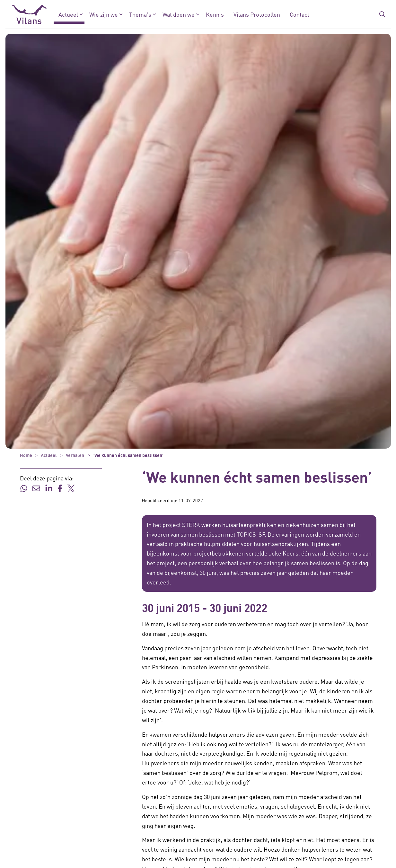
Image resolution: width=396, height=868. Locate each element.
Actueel (68, 14)
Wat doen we (178, 14)
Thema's (140, 14)
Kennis (215, 14)
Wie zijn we (103, 14)
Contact (299, 14)
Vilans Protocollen (256, 14)
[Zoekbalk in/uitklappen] (382, 14)
